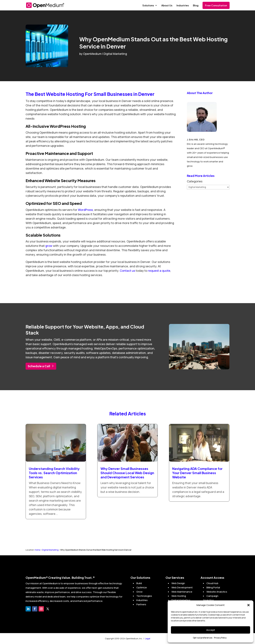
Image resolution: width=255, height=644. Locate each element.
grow (49, 246)
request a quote (159, 271)
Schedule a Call (39, 366)
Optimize (142, 587)
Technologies (144, 596)
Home (37, 550)
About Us (167, 6)
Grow (139, 592)
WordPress (85, 210)
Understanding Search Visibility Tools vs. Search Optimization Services (54, 473)
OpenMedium (92, 54)
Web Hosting (179, 596)
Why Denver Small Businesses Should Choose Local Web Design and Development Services (127, 473)
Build (139, 583)
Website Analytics (217, 592)
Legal (148, 639)
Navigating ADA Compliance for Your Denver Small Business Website (197, 473)
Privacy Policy (220, 638)
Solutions (148, 6)
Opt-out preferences (203, 638)
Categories (195, 181)
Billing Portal (213, 587)
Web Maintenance (182, 592)
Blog (196, 6)
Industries (183, 6)
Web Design (178, 583)
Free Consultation (216, 5)
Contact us (127, 271)
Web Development (182, 587)
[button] (248, 605)
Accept (211, 630)
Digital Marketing (115, 54)
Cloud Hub (212, 583)
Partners (141, 604)
